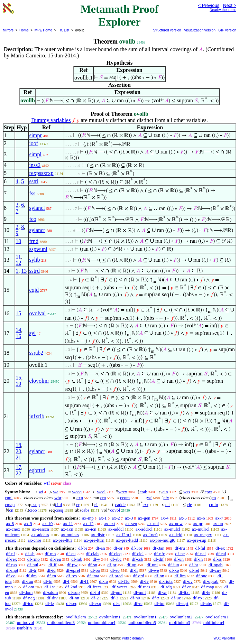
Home (24, 30)
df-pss (11, 565)
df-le (206, 592)
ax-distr (98, 535)
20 (18, 451)
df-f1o (124, 581)
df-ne (180, 554)
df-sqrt (182, 603)
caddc (120, 505)
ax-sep (131, 524)
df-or (118, 548)
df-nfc (159, 554)
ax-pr (198, 524)
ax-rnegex (203, 535)
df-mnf (140, 592)
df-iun (174, 565)
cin (165, 492)
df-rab (77, 559)
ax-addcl (116, 529)
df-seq (72, 603)
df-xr (162, 592)
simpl (35, 154)
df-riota (166, 581)
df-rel (194, 570)
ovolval (37, 313)
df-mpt (12, 570)
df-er (186, 587)
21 (18, 458)
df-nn (74, 598)
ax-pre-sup (197, 540)
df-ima (93, 576)
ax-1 (103, 518)
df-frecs (94, 587)
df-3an (158, 548)
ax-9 (28, 524)
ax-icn (91, 529)
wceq (77, 492)
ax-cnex (13, 529)
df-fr (134, 570)
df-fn (48, 581)
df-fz (50, 603)
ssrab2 (36, 353)
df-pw (72, 565)
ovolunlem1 (110, 617)
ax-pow (176, 524)
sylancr (37, 230)
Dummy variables (51, 120)
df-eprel (73, 570)
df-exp (95, 603)
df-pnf (116, 592)
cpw (208, 492)
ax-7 (219, 518)
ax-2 (116, 518)
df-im (159, 603)
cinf (59, 505)
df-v (96, 559)
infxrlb (37, 416)
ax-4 (164, 518)
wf (149, 498)
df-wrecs (119, 587)
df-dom (26, 592)
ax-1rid (176, 535)
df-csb (137, 559)
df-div (52, 598)
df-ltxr (184, 592)
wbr (58, 498)
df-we (154, 570)
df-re (138, 603)
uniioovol (26, 622)
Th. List (64, 30)
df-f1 (84, 581)
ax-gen (144, 518)
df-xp (174, 570)
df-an (100, 548)
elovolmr (39, 381)
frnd (34, 241)
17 (18, 467)
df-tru (180, 548)
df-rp (197, 598)
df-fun (27, 581)
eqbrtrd (37, 470)
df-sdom (50, 592)
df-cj (117, 603)
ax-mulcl (172, 529)
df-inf (95, 592)
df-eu (71, 554)
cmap (10, 505)
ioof (34, 143)
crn (103, 498)
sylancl (37, 208)
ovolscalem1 (217, 617)
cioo (33, 510)
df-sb (30, 554)
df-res (72, 576)
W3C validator (224, 638)
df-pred (116, 576)
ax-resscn (41, 529)
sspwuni (38, 249)
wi (41, 492)
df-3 (114, 598)
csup (36, 505)
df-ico (28, 603)
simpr (35, 135)
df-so (115, 570)
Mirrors (8, 30)
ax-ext (109, 524)
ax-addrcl (144, 529)
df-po (95, 570)
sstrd (34, 271)
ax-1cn (67, 529)
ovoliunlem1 (145, 617)
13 (24, 271)
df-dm (31, 576)
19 (18, 384)
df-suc (202, 576)
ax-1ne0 (150, 535)
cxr (145, 505)
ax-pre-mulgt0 (163, 540)
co (214, 498)
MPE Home (43, 30)
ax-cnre (34, 540)
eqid (34, 290)
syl (32, 333)
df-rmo (34, 559)
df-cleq (115, 554)
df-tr (32, 570)
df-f (66, 581)
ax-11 (68, 524)
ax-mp (88, 518)
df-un (179, 559)
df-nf (10, 554)
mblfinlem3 (180, 622)
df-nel (200, 554)
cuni (9, 498)
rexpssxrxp (41, 173)
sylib (34, 260)
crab (143, 492)
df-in (198, 559)
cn (11, 510)
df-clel (138, 554)
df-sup (74, 592)
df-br (194, 565)
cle (189, 505)
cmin (213, 505)
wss (187, 492)
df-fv (144, 581)
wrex (123, 492)
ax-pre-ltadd (127, 540)
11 (18, 257)
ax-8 (10, 524)
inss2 (35, 165)
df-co (11, 576)
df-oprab (211, 581)
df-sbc (116, 559)
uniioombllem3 (61, 622)
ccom (125, 498)
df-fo (103, 581)
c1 (96, 505)
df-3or (137, 548)
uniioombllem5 (142, 622)
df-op (131, 565)
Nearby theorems (223, 10)
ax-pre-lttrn (94, 540)
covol (115, 510)
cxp (80, 498)
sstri (34, 181)
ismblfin (24, 628)
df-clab (92, 554)
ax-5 (183, 518)
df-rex (11, 559)
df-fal (200, 548)
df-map (208, 587)
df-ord (139, 576)
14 (18, 330)
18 (18, 445)
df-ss (217, 559)
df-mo (50, 554)
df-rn (52, 576)
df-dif (159, 559)
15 (18, 313)
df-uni (152, 565)
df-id (51, 570)
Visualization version (200, 30)
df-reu (56, 559)
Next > (230, 5)
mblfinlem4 (214, 622)
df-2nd (71, 587)
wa (56, 492)
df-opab (215, 565)
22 (18, 473)
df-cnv (215, 570)
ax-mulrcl (201, 529)
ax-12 (89, 524)
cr (77, 505)
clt (168, 505)
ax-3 (129, 518)
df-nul (33, 565)
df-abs (206, 603)
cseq (59, 510)
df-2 (95, 598)
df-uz (176, 598)
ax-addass (40, 535)
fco (33, 219)
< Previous (209, 5)
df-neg (29, 598)
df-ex (220, 548)
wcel (102, 492)
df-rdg (166, 587)
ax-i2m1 (124, 535)
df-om (29, 587)
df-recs (144, 587)
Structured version (167, 30)
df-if (52, 565)
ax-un (218, 524)
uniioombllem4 (102, 622)
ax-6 (201, 518)
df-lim (180, 576)
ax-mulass (70, 535)
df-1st (49, 587)
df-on (159, 576)
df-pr (112, 565)
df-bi (82, 548)
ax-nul (153, 524)
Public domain (133, 638)
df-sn (93, 565)
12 (18, 263)
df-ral (221, 554)
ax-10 (48, 524)
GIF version (227, 30)
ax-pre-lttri (63, 540)
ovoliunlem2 (181, 617)
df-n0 (135, 598)
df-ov (188, 581)
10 (18, 241)
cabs (85, 510)
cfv (166, 498)
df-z (156, 598)
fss (32, 193)
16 (18, 336)
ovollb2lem (76, 617)
